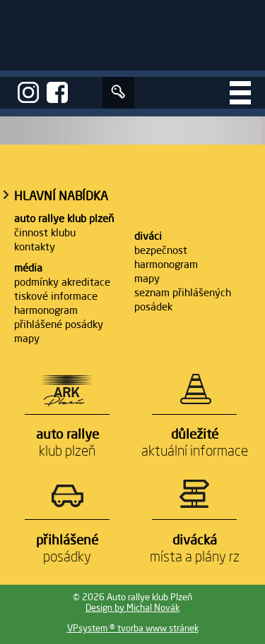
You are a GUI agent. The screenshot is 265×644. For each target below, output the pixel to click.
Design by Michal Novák (132, 608)
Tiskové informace (56, 296)
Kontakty (35, 247)
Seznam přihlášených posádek (183, 299)
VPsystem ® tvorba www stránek (133, 628)
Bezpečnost (161, 250)
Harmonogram (46, 310)
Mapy (27, 338)
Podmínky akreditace (62, 282)
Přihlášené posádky (59, 324)
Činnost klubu (45, 232)
